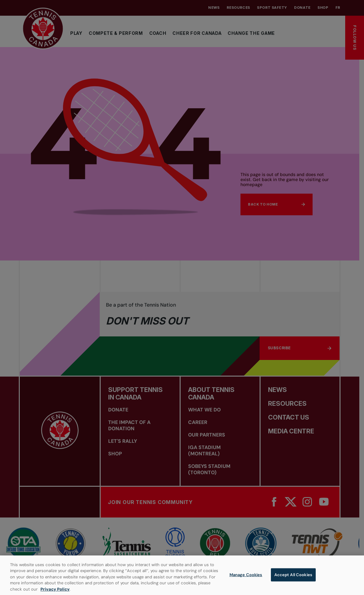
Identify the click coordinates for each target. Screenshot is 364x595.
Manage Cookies (246, 579)
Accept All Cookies (293, 579)
